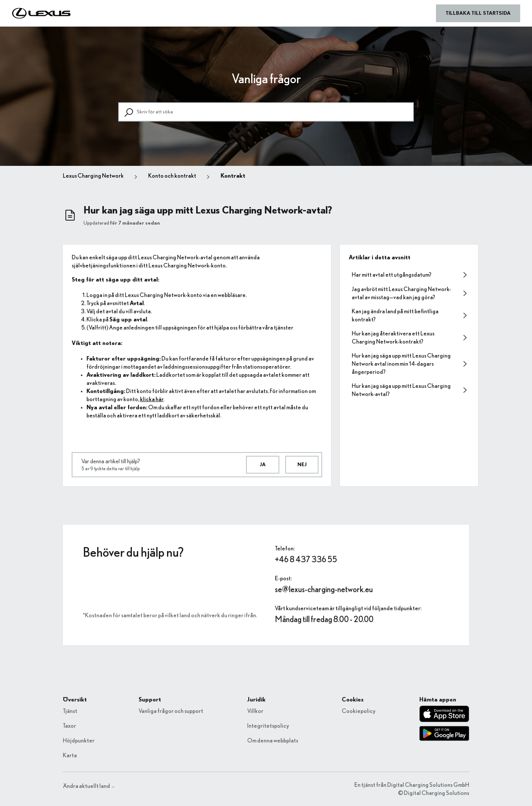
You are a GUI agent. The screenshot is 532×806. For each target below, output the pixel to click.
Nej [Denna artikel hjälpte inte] (302, 465)
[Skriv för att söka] (266, 112)
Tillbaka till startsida (478, 13)
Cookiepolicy (359, 711)
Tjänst (70, 711)
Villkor (255, 711)
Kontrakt (233, 176)
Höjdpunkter (79, 741)
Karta (70, 755)
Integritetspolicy (268, 726)
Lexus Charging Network (93, 176)
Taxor (69, 726)
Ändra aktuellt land (89, 786)
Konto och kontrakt (172, 176)
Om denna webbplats (273, 741)
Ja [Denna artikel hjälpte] (263, 465)
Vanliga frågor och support (171, 711)
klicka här (152, 399)
